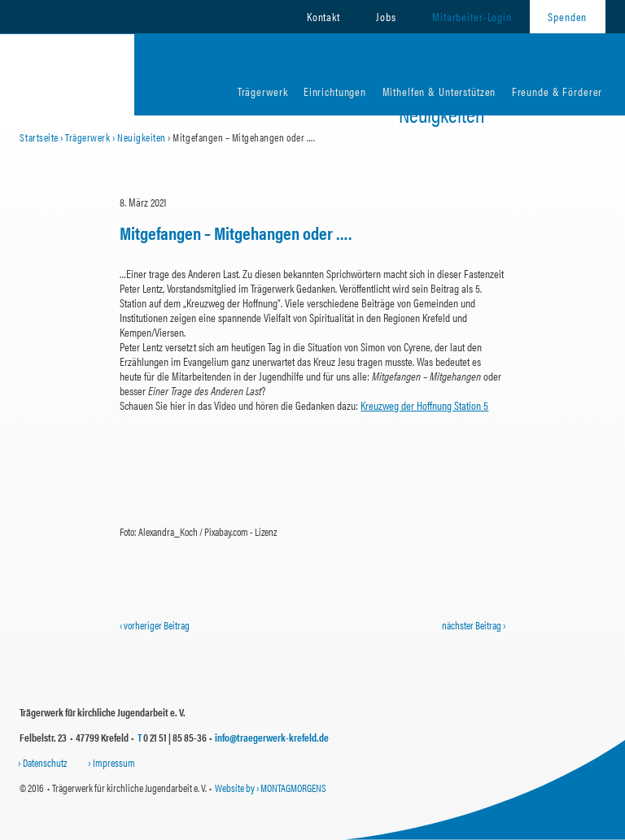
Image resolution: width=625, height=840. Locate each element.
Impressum (114, 762)
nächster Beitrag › (474, 625)
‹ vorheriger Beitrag (155, 625)
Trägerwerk (263, 91)
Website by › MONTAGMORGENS (271, 788)
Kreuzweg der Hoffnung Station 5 (424, 405)
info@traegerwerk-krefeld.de (272, 737)
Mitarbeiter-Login (472, 16)
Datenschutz (45, 762)
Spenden (567, 16)
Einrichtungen (335, 91)
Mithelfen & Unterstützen (439, 91)
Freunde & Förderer (557, 91)
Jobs (386, 16)
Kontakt (323, 16)
